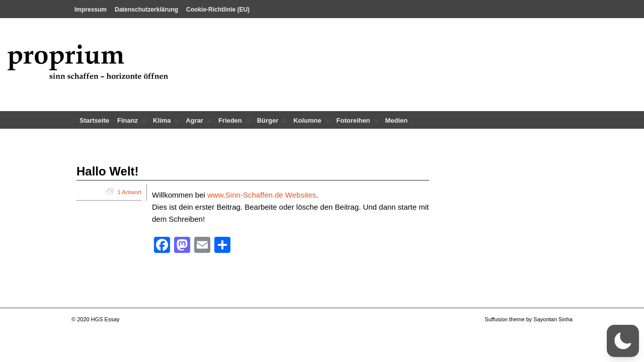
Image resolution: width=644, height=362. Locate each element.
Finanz (132, 123)
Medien (397, 120)
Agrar (199, 123)
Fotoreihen (358, 123)
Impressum (91, 10)
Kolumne (311, 123)
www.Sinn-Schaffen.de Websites (262, 195)
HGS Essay (105, 319)
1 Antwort (130, 192)
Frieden (234, 123)
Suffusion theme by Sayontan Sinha (529, 319)
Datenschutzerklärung (146, 10)
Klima (166, 123)
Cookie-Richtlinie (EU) (218, 10)
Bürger (272, 123)
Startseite (94, 120)
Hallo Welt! (108, 171)
